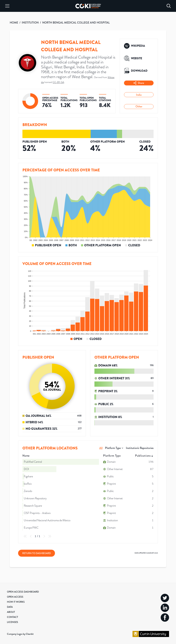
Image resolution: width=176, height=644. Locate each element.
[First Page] (25, 536)
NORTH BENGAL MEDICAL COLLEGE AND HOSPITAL (76, 23)
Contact (13, 617)
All (101, 448)
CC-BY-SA (58, 82)
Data (10, 607)
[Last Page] (50, 536)
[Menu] (7, 6)
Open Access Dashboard (23, 592)
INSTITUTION (30, 23)
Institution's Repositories (140, 448)
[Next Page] (44, 536)
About (11, 612)
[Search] (169, 6)
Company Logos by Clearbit (20, 634)
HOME (14, 23)
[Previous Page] (31, 536)
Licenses (13, 622)
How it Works (16, 602)
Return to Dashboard (37, 553)
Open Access (15, 597)
